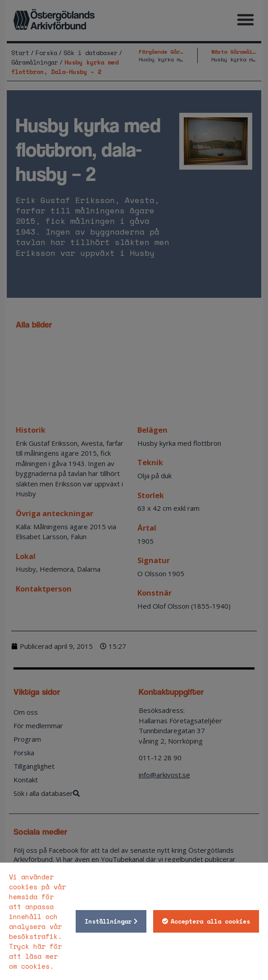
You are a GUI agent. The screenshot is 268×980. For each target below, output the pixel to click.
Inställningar (108, 921)
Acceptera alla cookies (210, 921)
